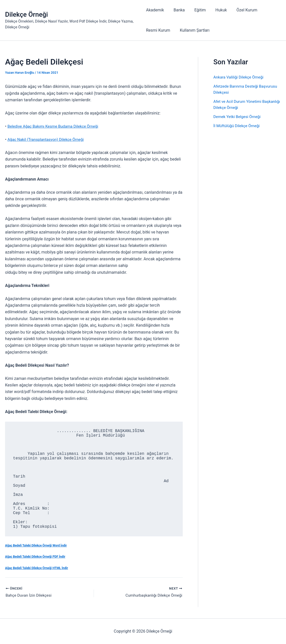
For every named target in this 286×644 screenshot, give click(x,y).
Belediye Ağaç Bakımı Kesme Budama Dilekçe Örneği (55, 126)
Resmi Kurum (158, 30)
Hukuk (217, 10)
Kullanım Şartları (193, 30)
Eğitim (197, 10)
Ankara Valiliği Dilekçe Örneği (240, 77)
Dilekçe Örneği (26, 14)
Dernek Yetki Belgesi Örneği (238, 117)
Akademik (155, 10)
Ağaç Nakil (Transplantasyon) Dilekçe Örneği (47, 139)
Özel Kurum (241, 10)
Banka (178, 10)
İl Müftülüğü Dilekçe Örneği (238, 126)
